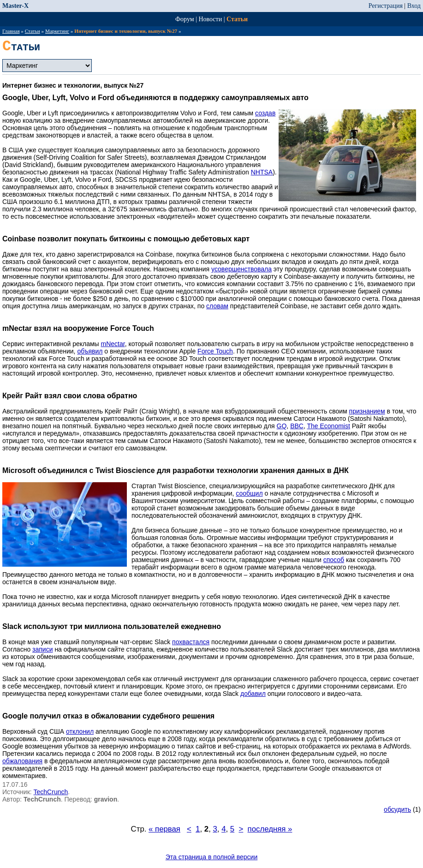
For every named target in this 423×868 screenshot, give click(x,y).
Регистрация (386, 6)
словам (217, 306)
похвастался (191, 642)
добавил (253, 694)
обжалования (22, 761)
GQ (282, 426)
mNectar (113, 344)
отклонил (80, 731)
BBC (297, 426)
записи (42, 649)
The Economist (328, 426)
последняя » (270, 829)
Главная (11, 31)
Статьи (237, 19)
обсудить (397, 809)
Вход (414, 6)
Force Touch (215, 351)
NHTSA (262, 172)
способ (334, 560)
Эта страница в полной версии (212, 857)
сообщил (249, 493)
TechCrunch (51, 792)
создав (265, 113)
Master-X (15, 6)
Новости (210, 19)
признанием (367, 411)
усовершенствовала (241, 269)
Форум (185, 19)
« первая (164, 829)
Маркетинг (57, 31)
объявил (90, 351)
